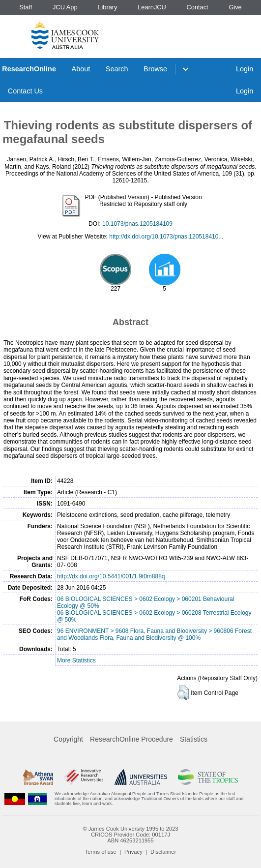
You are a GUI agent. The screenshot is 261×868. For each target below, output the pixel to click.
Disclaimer (163, 852)
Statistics (194, 739)
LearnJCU (152, 7)
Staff (26, 7)
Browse (155, 69)
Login (245, 69)
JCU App (65, 7)
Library (107, 7)
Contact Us (25, 91)
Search (117, 69)
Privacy (133, 852)
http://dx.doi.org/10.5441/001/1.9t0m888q (111, 576)
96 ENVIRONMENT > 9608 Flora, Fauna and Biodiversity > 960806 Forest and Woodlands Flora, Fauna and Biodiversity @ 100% (154, 634)
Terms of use (101, 852)
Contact (198, 7)
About (81, 69)
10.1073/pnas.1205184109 (137, 224)
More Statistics (76, 660)
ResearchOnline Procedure (131, 739)
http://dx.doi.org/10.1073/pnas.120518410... (166, 237)
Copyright (68, 739)
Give (235, 7)
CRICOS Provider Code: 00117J (130, 835)
